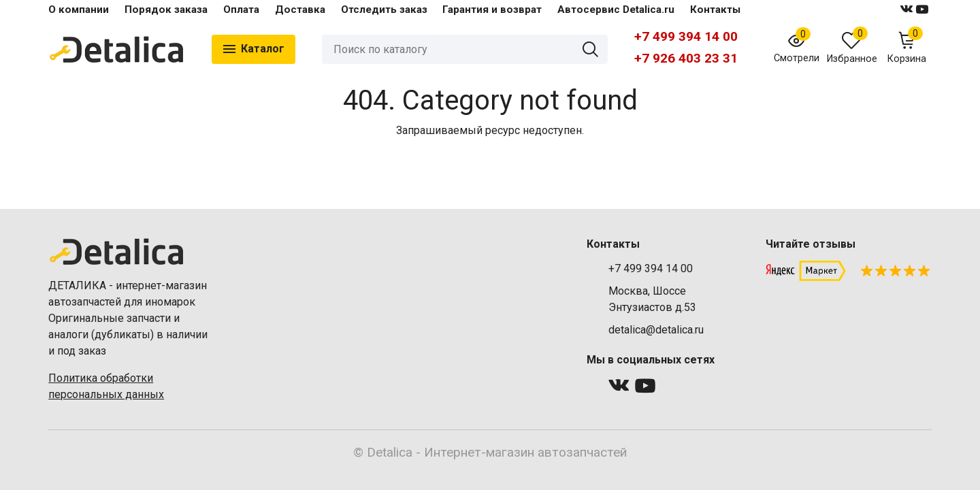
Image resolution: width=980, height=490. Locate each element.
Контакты (715, 10)
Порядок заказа (166, 10)
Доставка (300, 10)
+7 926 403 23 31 (686, 58)
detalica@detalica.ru (656, 330)
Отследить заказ (384, 10)
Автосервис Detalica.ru (616, 10)
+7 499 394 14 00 (686, 36)
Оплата (241, 10)
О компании (79, 10)
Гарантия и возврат (492, 10)
